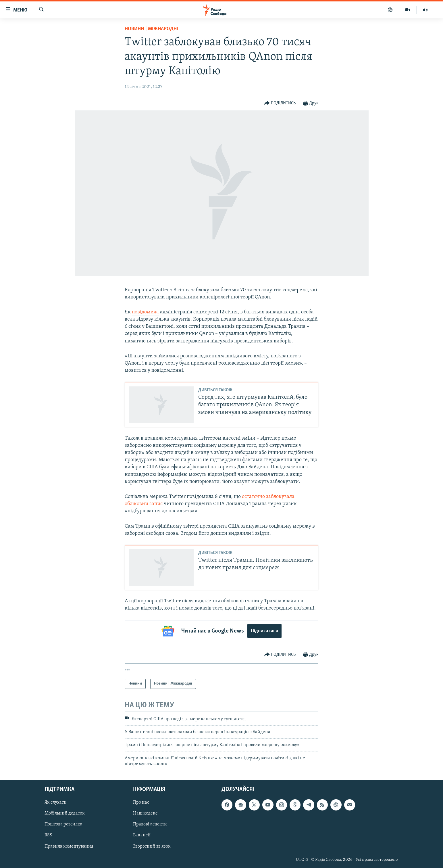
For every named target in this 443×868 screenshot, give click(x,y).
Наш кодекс (145, 813)
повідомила (145, 312)
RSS (48, 835)
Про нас (141, 802)
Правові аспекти (150, 824)
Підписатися (264, 631)
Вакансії (142, 835)
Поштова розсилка (63, 824)
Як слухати (56, 802)
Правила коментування (69, 846)
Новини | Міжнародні (151, 29)
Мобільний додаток (65, 813)
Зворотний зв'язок (152, 846)
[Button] (280, 103)
